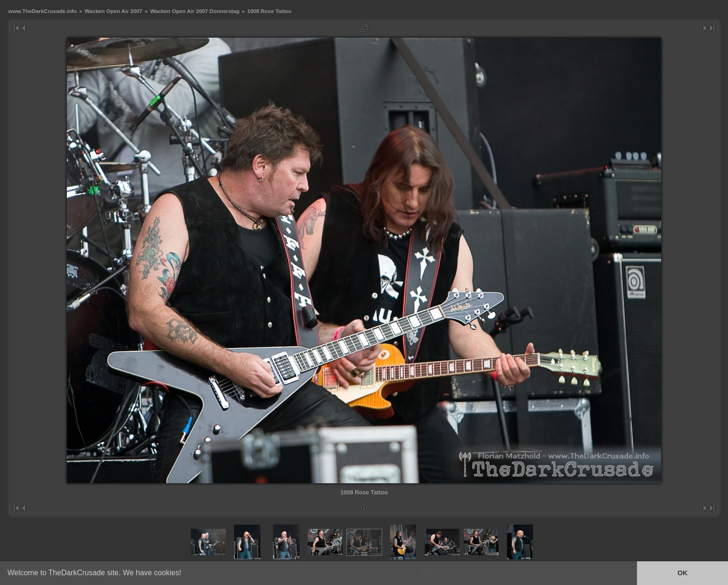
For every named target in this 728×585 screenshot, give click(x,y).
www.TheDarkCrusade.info (42, 11)
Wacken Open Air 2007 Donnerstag (195, 11)
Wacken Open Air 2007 (113, 11)
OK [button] (682, 573)
